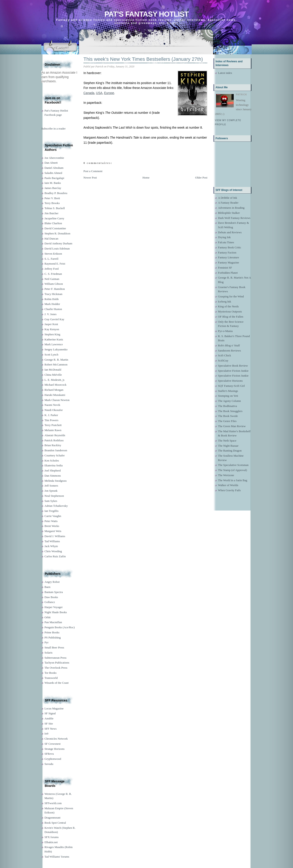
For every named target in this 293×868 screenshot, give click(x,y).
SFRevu (49, 754)
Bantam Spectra (54, 592)
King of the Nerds (228, 306)
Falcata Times (226, 242)
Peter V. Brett (52, 198)
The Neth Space (227, 441)
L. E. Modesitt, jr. (55, 380)
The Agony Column (229, 401)
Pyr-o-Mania (225, 331)
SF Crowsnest (53, 744)
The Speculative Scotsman (233, 465)
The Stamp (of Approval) (232, 470)
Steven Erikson (53, 254)
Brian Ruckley (53, 445)
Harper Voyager (54, 607)
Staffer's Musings (228, 391)
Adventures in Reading (231, 208)
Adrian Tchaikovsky (56, 506)
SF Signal (50, 713)
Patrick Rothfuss (54, 440)
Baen (47, 587)
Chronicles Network (56, 739)
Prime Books (52, 632)
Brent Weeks (52, 526)
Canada (89, 93)
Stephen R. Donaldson (57, 233)
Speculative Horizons (230, 381)
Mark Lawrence (54, 344)
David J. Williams (55, 536)
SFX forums (52, 837)
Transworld (51, 678)
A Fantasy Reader (228, 203)
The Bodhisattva (227, 406)
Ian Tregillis (51, 511)
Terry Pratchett (53, 425)
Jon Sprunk (51, 491)
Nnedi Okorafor (54, 410)
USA (99, 93)
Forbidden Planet (228, 273)
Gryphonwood (53, 759)
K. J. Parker (51, 415)
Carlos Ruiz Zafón (55, 556)
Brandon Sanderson (56, 450)
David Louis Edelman (57, 248)
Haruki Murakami (55, 395)
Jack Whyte (51, 546)
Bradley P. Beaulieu (56, 193)
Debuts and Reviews (230, 232)
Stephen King (52, 334)
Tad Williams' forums (57, 857)
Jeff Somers (51, 486)
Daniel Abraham (54, 168)
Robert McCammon (56, 364)
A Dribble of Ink (227, 198)
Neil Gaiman (52, 279)
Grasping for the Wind (231, 296)
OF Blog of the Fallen (231, 317)
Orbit (47, 617)
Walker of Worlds (228, 485)
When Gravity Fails (229, 490)
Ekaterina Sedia (54, 465)
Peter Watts (51, 521)
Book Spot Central (55, 823)
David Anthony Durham (58, 243)
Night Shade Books (56, 612)
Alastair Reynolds (55, 435)
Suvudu (49, 764)
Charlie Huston (53, 309)
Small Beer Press (54, 647)
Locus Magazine (54, 708)
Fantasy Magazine (228, 262)
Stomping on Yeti (228, 396)
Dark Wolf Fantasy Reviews (234, 218)
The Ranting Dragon (230, 451)
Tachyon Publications (57, 663)
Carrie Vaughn (53, 516)
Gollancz (50, 602)
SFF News (51, 729)
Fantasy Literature (228, 257)
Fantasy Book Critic (230, 247)
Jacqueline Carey (54, 218)
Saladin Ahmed (53, 173)
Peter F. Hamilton (55, 289)
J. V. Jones (50, 314)
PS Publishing (53, 637)
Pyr (46, 642)
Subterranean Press (55, 658)
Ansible (49, 718)
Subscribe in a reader (53, 129)
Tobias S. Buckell (55, 208)
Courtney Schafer (55, 455)
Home (146, 178)
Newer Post (90, 178)
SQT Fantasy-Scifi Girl (231, 386)
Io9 (46, 733)
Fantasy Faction (227, 252)
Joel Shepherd (53, 470)
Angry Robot (52, 582)
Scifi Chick (225, 355)
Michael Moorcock (55, 385)
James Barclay (53, 188)
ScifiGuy (223, 360)
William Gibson (54, 284)
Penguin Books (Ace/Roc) (60, 627)
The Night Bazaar (228, 446)
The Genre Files (227, 421)
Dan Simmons (53, 476)
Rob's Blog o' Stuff (229, 345)
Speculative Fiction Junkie (233, 371)
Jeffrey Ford (52, 269)
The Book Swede (228, 416)
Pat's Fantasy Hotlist (146, 14)
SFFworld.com (53, 803)
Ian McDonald (53, 370)
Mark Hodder (52, 304)
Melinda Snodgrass (56, 481)
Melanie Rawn (53, 430)
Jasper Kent (51, 324)
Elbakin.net (51, 842)
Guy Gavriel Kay (54, 319)
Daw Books (51, 597)
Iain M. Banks (53, 183)
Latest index (225, 73)
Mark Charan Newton (57, 400)
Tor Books (50, 673)
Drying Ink (224, 237)
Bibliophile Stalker (229, 213)
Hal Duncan (51, 239)
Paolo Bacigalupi (54, 178)
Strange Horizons (55, 749)
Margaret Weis (53, 531)
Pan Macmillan (53, 622)
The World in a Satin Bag (233, 480)
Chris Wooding (53, 551)
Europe (109, 93)
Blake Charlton (53, 223)
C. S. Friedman (53, 274)
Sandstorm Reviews (229, 351)
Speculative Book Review (233, 366)
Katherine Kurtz (54, 339)
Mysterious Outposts (230, 311)
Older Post (201, 178)
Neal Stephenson (54, 496)
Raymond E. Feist (55, 264)
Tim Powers (51, 420)
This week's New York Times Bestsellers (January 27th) (143, 59)
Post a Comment (93, 171)
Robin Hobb (52, 299)
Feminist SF (225, 268)
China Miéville (53, 375)
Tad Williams (52, 541)
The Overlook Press (56, 668)
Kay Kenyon (52, 329)
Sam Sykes (51, 501)
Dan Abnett (51, 163)
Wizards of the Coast (57, 683)
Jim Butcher (51, 213)
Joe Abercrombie (54, 158)
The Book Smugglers (230, 411)
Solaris (48, 653)
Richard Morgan (54, 390)
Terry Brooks (52, 203)
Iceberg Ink (225, 301)
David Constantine (55, 228)
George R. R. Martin (56, 360)
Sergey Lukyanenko (56, 349)
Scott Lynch (51, 354)
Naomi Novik (52, 405)
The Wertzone (226, 475)
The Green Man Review (232, 426)
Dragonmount (52, 818)
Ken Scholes (52, 461)
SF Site (49, 724)
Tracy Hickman (53, 294)
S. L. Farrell (51, 259)
